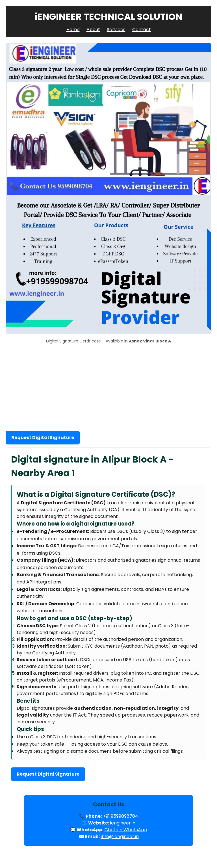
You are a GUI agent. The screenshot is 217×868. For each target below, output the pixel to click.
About (93, 30)
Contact (142, 30)
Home (73, 30)
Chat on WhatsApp (126, 830)
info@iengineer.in (120, 836)
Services (116, 30)
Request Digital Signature (43, 438)
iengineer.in (123, 823)
